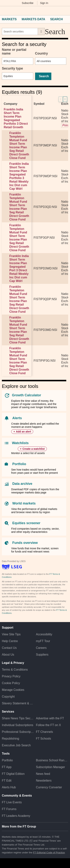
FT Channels (45, 732)
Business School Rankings (52, 760)
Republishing (11, 739)
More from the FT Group (19, 826)
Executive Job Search (16, 745)
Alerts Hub (9, 787)
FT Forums (9, 809)
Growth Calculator (27, 395)
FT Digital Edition (13, 774)
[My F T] (65, 11)
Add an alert (23, 432)
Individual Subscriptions (18, 725)
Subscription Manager (51, 767)
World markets (24, 503)
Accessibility (44, 634)
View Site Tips (11, 634)
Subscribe (28, 3)
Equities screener (26, 523)
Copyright (8, 697)
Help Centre (10, 641)
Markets (9, 19)
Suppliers (42, 655)
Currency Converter (49, 787)
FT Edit (7, 781)
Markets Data (33, 19)
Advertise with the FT (50, 718)
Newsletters (44, 781)
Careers (41, 648)
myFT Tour (43, 641)
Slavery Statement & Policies (18, 703)
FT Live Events (12, 802)
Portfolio (19, 464)
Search (57, 19)
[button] (4, 11)
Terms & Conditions (15, 670)
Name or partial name (14, 52)
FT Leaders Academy (16, 816)
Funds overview (25, 543)
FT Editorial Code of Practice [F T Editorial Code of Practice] (49, 853)
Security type (12, 68)
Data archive (22, 484)
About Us (8, 655)
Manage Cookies (13, 690)
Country (42, 53)
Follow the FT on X (49, 725)
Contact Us (9, 648)
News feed (43, 774)
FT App (7, 767)
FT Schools (44, 739)
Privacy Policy (11, 676)
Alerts (17, 418)
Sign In (44, 3)
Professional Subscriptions (18, 732)
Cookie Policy (11, 683)
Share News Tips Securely (18, 718)
